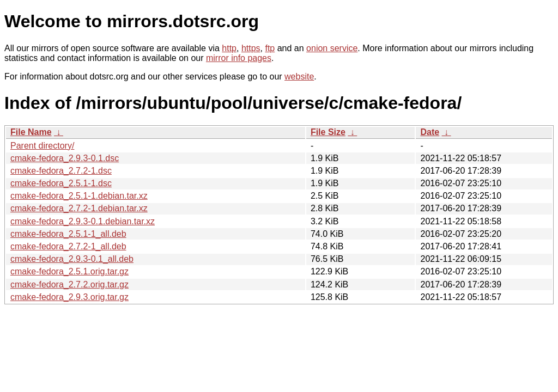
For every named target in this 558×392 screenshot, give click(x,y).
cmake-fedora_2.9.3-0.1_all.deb (72, 259)
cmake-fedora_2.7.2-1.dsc (61, 171)
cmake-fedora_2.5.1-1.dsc (61, 183)
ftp (270, 48)
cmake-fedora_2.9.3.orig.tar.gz (69, 297)
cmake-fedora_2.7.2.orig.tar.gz (69, 284)
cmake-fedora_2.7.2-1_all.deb (68, 246)
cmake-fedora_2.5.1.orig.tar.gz (69, 271)
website (299, 76)
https (251, 48)
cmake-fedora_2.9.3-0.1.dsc (65, 158)
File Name (31, 132)
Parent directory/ (42, 146)
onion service (332, 48)
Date (430, 132)
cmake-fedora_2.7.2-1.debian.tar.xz (79, 208)
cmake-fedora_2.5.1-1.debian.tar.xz (79, 196)
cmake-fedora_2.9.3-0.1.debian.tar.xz (83, 221)
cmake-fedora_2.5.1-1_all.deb (68, 234)
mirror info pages (239, 58)
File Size (328, 132)
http (229, 48)
